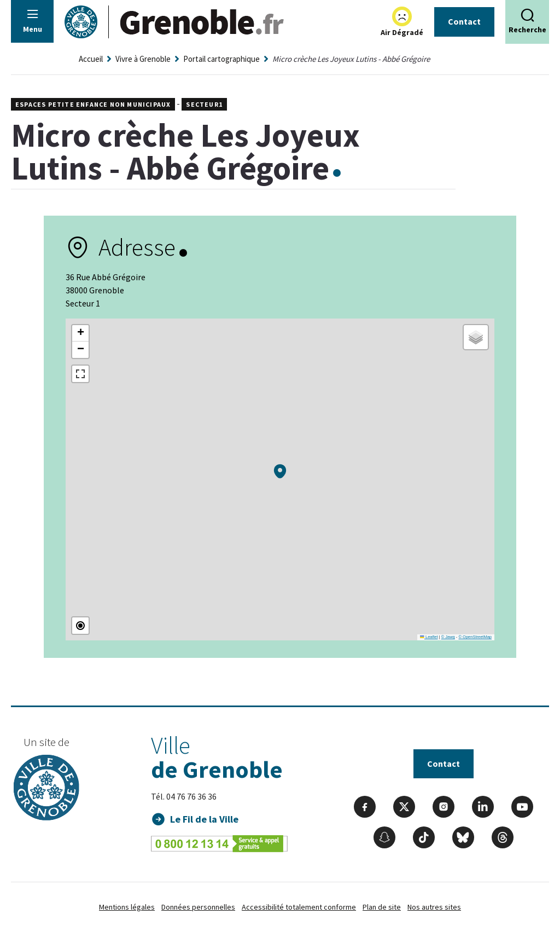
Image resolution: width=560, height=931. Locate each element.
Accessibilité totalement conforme (299, 907)
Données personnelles (198, 907)
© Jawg (448, 637)
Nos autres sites (434, 907)
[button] (280, 471)
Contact (464, 21)
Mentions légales (127, 907)
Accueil (91, 59)
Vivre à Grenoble (143, 59)
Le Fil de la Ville (204, 819)
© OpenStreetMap (475, 637)
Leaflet (429, 637)
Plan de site (382, 907)
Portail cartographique (221, 59)
